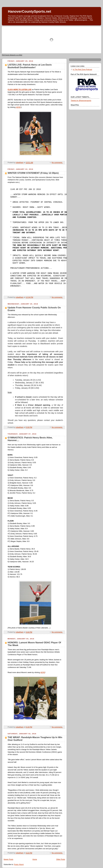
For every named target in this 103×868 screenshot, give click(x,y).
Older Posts (61, 859)
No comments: (57, 163)
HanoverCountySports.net (30, 11)
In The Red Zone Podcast (82, 70)
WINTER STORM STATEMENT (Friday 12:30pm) (33, 173)
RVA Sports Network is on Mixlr (12, 55)
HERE (18, 107)
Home (35, 859)
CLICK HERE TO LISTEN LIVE (20, 90)
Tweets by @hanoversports (81, 101)
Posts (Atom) (19, 865)
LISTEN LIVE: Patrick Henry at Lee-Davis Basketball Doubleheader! (30, 66)
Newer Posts (8, 859)
